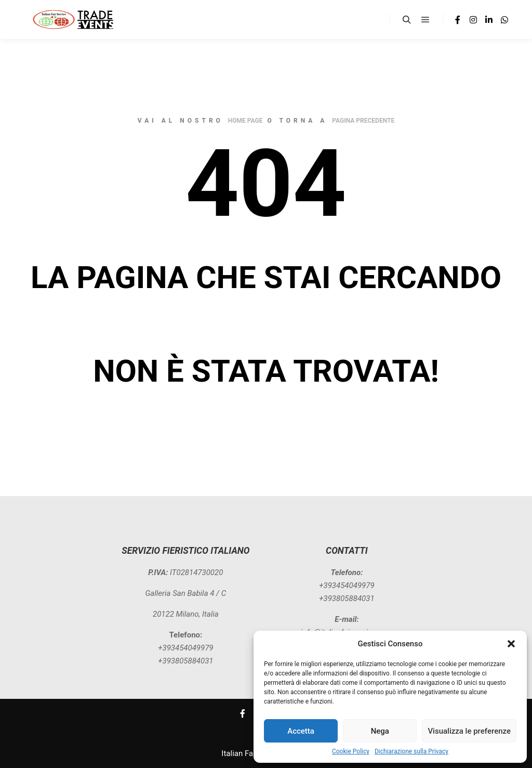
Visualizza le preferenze (469, 731)
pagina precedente (363, 121)
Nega (380, 731)
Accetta (301, 731)
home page (245, 121)
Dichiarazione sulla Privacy (411, 751)
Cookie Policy (351, 751)
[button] (511, 644)
